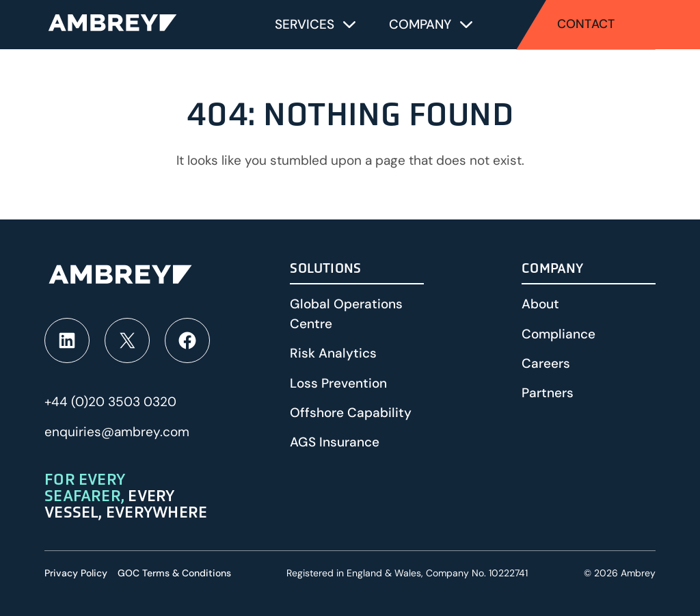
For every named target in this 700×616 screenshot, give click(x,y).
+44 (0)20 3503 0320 (110, 402)
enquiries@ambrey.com (117, 432)
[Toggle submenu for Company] (466, 25)
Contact (586, 24)
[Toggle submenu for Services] (349, 25)
